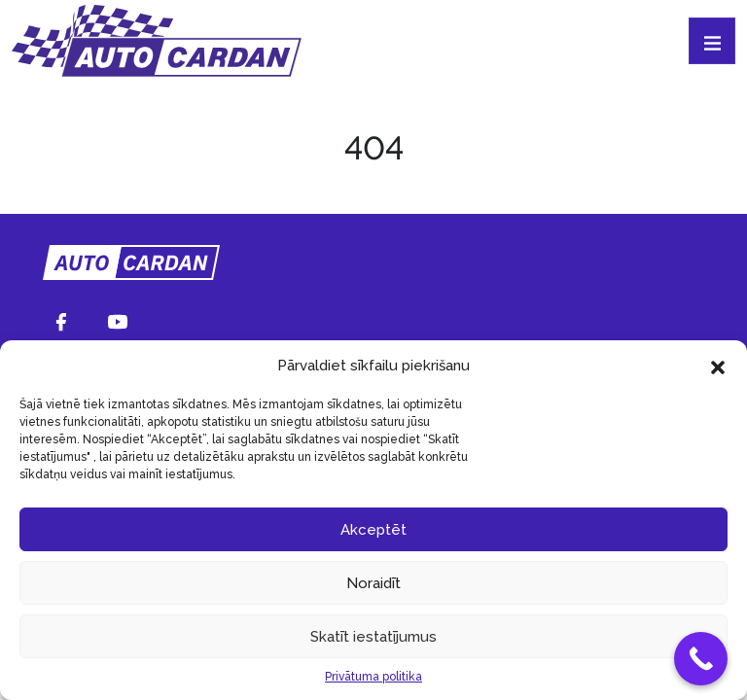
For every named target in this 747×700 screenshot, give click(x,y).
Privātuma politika (373, 677)
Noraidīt (373, 583)
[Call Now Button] (701, 659)
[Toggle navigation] (712, 41)
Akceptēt (373, 530)
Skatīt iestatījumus (373, 637)
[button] (718, 366)
